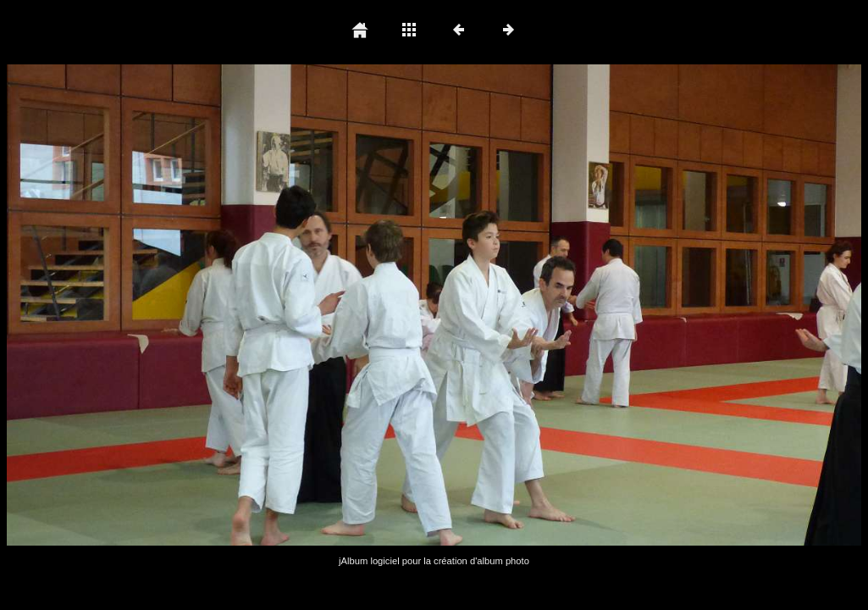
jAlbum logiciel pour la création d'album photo (434, 561)
